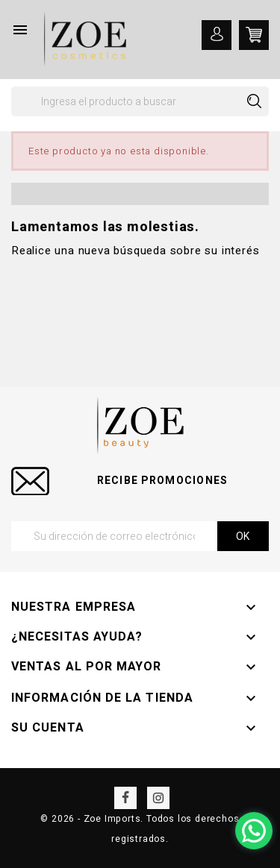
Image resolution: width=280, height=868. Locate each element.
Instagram (158, 798)
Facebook (125, 798)
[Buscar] (140, 101)
